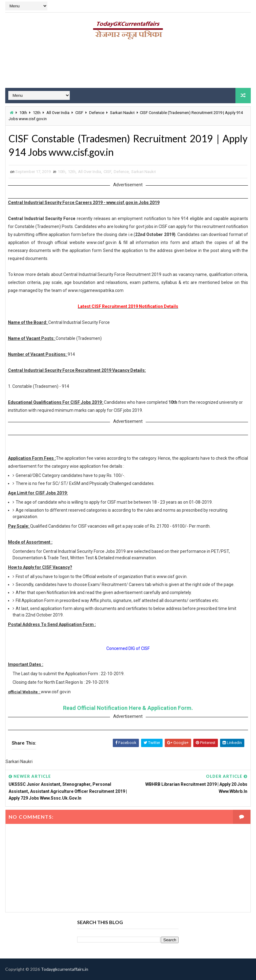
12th (37, 113)
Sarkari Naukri (122, 113)
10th (23, 113)
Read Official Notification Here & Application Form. (128, 708)
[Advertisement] (128, 66)
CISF (79, 113)
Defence (97, 113)
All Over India (58, 113)
